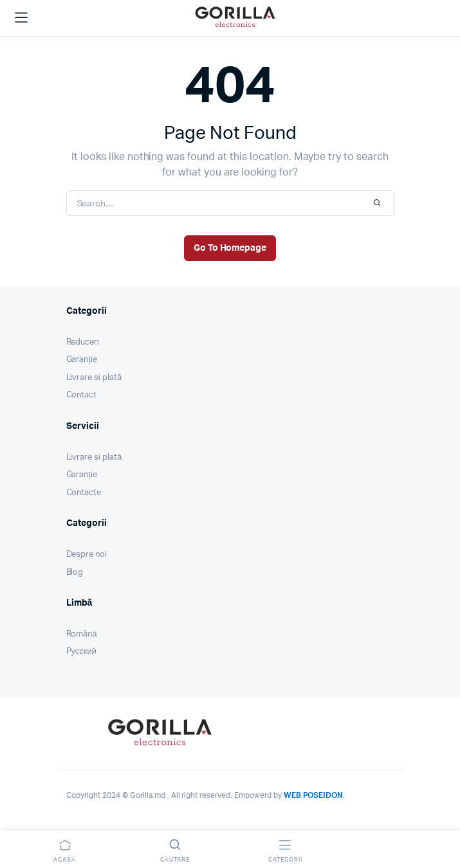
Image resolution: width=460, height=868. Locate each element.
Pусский (81, 652)
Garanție (82, 360)
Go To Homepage (230, 248)
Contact (82, 395)
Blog (75, 573)
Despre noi (87, 555)
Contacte (84, 493)
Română (82, 634)
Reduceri (83, 342)
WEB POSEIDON (314, 795)
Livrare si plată (94, 378)
